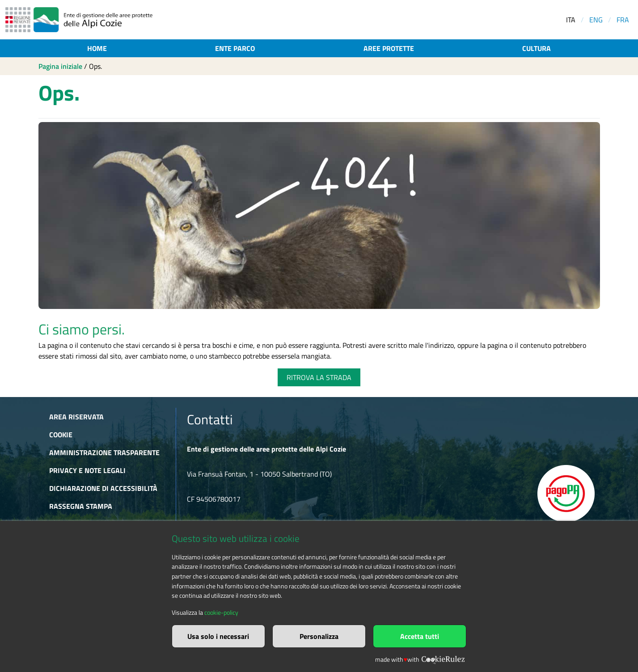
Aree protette (389, 48)
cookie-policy (221, 613)
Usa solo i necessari (218, 636)
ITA (571, 20)
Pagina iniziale (60, 66)
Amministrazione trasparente (104, 452)
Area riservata (76, 417)
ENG (596, 20)
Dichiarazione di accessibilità (103, 488)
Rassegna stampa (81, 506)
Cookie (61, 435)
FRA (623, 20)
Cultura (537, 48)
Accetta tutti (420, 636)
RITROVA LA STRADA (319, 377)
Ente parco (235, 48)
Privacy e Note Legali (87, 470)
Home (97, 48)
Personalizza (319, 636)
